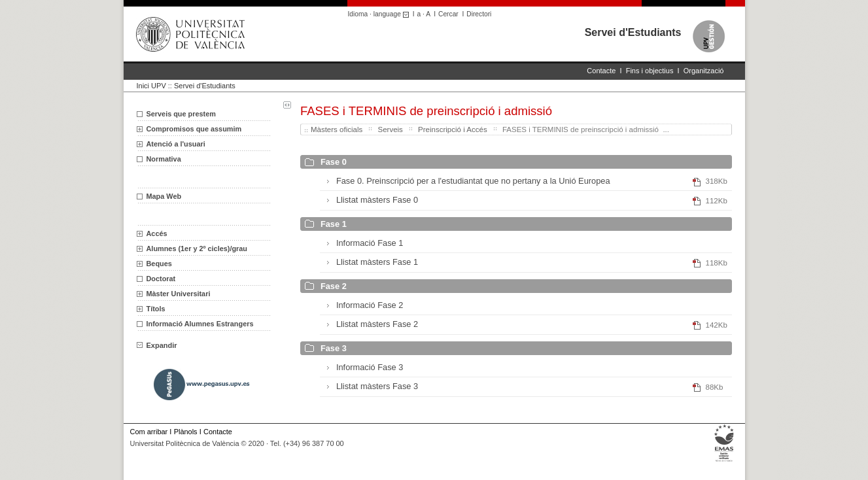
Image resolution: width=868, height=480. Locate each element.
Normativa (164, 159)
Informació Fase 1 (370, 243)
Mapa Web (164, 196)
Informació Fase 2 (370, 305)
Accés (157, 233)
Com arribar (149, 432)
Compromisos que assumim (194, 129)
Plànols (186, 432)
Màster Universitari (179, 294)
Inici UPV (151, 86)
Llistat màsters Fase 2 (377, 324)
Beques (159, 264)
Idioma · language (380, 14)
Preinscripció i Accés (453, 129)
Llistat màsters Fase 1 (377, 262)
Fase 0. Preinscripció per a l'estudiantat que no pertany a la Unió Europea (473, 181)
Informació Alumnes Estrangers (200, 324)
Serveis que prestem (181, 114)
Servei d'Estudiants (633, 32)
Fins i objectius (650, 71)
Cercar (448, 14)
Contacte (601, 71)
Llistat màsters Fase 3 (377, 386)
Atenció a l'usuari (176, 144)
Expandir (157, 345)
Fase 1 (334, 224)
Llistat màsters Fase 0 (377, 200)
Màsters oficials (337, 129)
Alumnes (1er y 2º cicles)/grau (197, 249)
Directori (479, 14)
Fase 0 (334, 162)
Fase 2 (334, 286)
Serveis (390, 129)
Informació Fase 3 (370, 367)
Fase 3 (334, 348)
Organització (704, 71)
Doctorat (161, 279)
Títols (156, 309)
